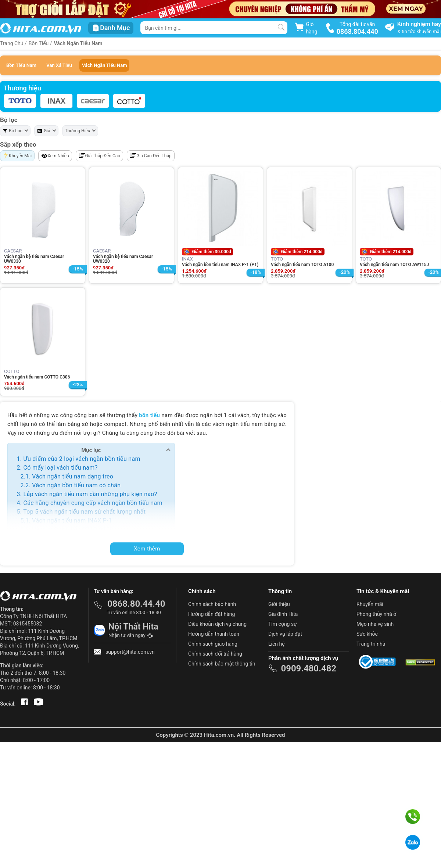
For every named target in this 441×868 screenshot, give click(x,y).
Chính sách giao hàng (213, 644)
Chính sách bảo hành (212, 604)
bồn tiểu (149, 415)
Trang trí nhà (371, 644)
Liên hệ (277, 644)
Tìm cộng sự (283, 624)
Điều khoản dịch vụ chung (217, 624)
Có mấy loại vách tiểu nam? (60, 468)
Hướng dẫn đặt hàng (211, 614)
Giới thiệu (279, 604)
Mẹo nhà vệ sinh (375, 624)
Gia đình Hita (283, 614)
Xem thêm (147, 549)
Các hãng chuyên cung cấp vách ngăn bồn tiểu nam (93, 503)
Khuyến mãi (370, 604)
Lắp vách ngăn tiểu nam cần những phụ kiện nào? (90, 494)
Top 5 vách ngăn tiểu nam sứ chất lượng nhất (84, 512)
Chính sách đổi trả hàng (215, 654)
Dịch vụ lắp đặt (285, 634)
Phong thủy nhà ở (376, 614)
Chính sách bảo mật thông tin (222, 664)
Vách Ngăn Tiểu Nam (78, 43)
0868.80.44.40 (136, 604)
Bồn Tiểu (39, 43)
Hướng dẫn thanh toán (214, 634)
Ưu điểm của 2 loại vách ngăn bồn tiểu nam (82, 459)
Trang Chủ (12, 43)
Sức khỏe (367, 634)
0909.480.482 (309, 668)
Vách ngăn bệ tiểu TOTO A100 (72, 529)
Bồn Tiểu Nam (21, 65)
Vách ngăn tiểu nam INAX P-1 (72, 521)
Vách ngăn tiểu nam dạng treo (73, 476)
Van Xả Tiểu (59, 65)
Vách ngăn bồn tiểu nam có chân (76, 485)
